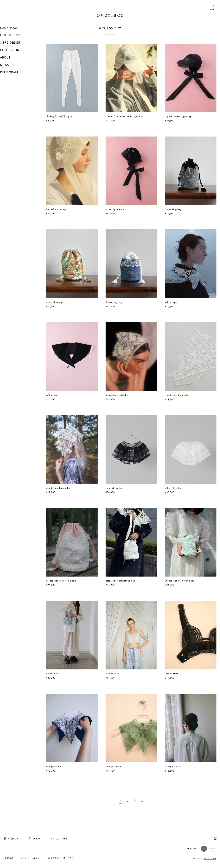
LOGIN (35, 839)
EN (214, 849)
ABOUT (5, 58)
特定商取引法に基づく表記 (61, 858)
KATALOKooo (210, 859)
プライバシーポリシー (31, 858)
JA (204, 849)
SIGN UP (11, 839)
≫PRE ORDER (10, 43)
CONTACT (59, 839)
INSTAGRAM (9, 73)
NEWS (5, 65)
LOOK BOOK (9, 28)
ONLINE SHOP (11, 35)
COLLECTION (10, 50)
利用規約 (9, 858)
